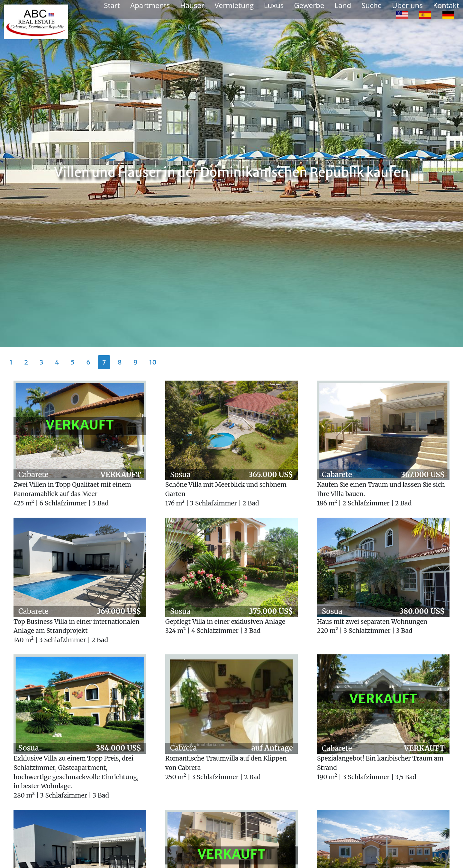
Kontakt (446, 5)
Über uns (407, 5)
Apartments (150, 5)
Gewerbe (309, 5)
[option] (402, 15)
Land (343, 5)
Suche (372, 5)
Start (112, 5)
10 (153, 362)
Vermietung (234, 5)
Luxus (274, 5)
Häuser (192, 5)
